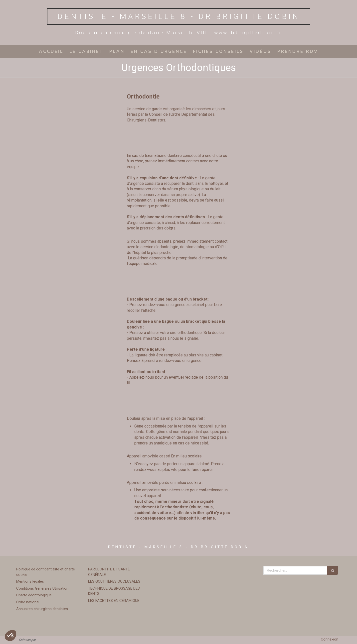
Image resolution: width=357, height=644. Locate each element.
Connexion (330, 639)
